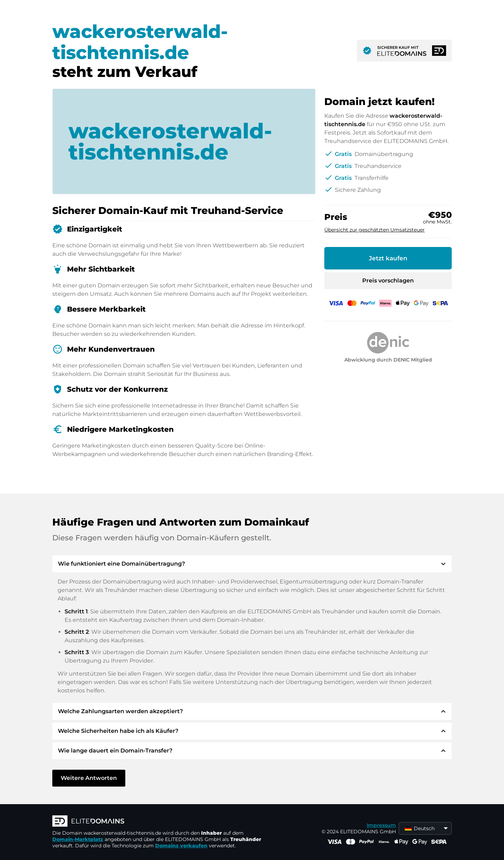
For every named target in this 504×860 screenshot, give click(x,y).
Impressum (381, 825)
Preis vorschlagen (388, 281)
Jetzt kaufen (388, 258)
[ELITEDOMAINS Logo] (158, 822)
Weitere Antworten (89, 778)
